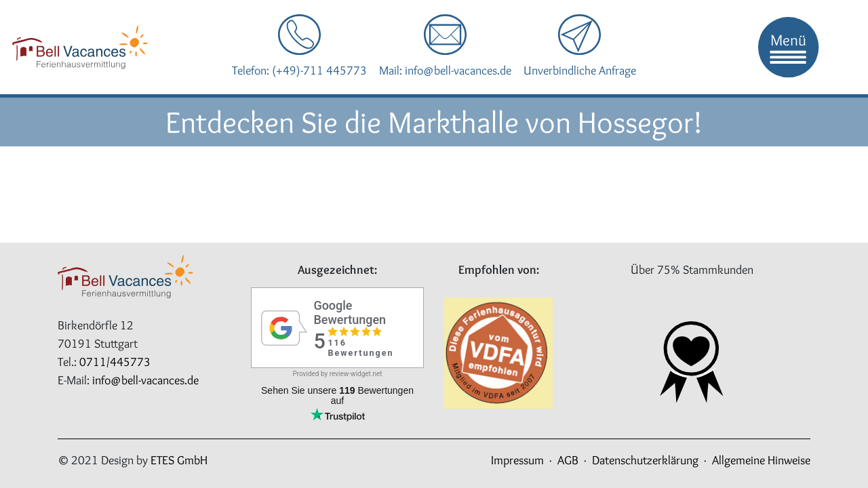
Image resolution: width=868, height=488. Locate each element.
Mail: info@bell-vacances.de (445, 70)
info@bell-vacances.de (145, 380)
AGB (568, 460)
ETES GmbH (179, 460)
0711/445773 (115, 362)
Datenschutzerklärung (645, 460)
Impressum (517, 460)
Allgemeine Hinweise (761, 460)
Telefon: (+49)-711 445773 (299, 70)
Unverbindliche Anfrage (580, 70)
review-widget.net (356, 374)
